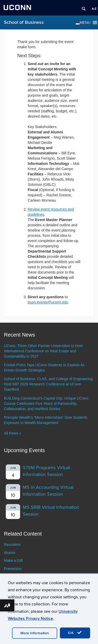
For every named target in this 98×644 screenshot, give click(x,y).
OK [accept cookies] (75, 633)
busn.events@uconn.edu (48, 302)
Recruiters (12, 544)
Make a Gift (13, 561)
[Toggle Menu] (78, 24)
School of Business (24, 22)
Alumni (10, 553)
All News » (13, 433)
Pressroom (13, 569)
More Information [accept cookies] (35, 633)
